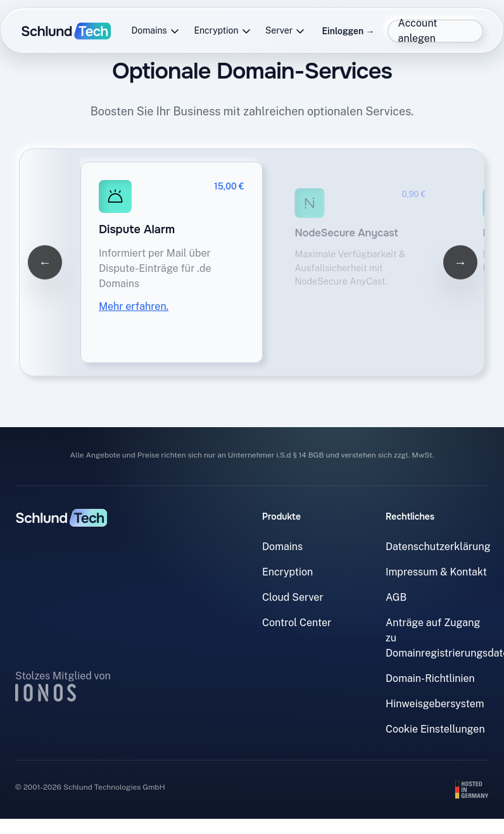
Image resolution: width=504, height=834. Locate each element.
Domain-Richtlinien (430, 678)
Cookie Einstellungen (435, 729)
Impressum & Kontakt (436, 572)
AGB (396, 597)
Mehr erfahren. (134, 306)
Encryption (222, 31)
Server (285, 31)
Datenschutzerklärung (438, 547)
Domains (156, 31)
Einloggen (348, 31)
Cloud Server (293, 597)
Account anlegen (418, 31)
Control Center (297, 623)
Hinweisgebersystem (435, 704)
